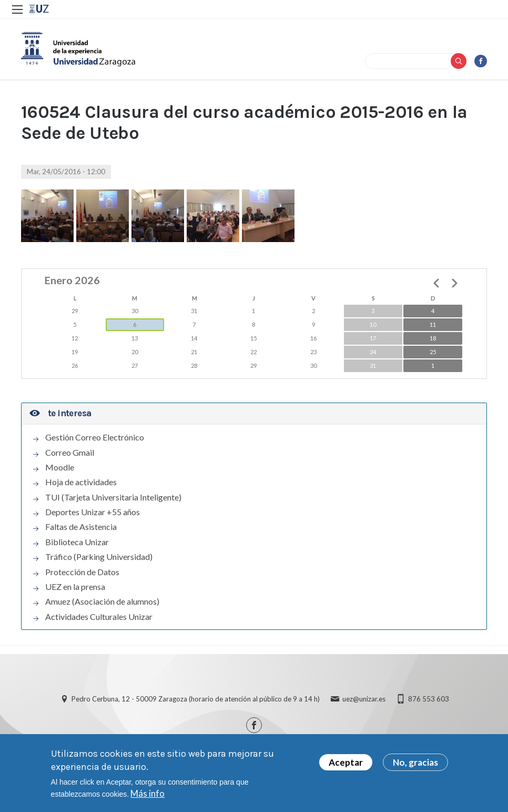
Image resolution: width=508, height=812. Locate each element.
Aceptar (346, 762)
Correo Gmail (70, 453)
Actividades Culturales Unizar (99, 617)
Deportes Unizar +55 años (93, 512)
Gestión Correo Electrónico (95, 437)
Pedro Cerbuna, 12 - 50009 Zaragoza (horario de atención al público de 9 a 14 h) (196, 699)
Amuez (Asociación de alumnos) (102, 602)
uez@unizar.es (364, 699)
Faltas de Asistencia (81, 527)
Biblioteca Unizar (77, 542)
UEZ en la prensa (75, 587)
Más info (148, 793)
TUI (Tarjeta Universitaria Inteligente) (113, 497)
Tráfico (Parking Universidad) (99, 557)
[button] (47, 216)
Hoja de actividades (81, 483)
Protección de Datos (82, 572)
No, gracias (415, 762)
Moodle (60, 467)
